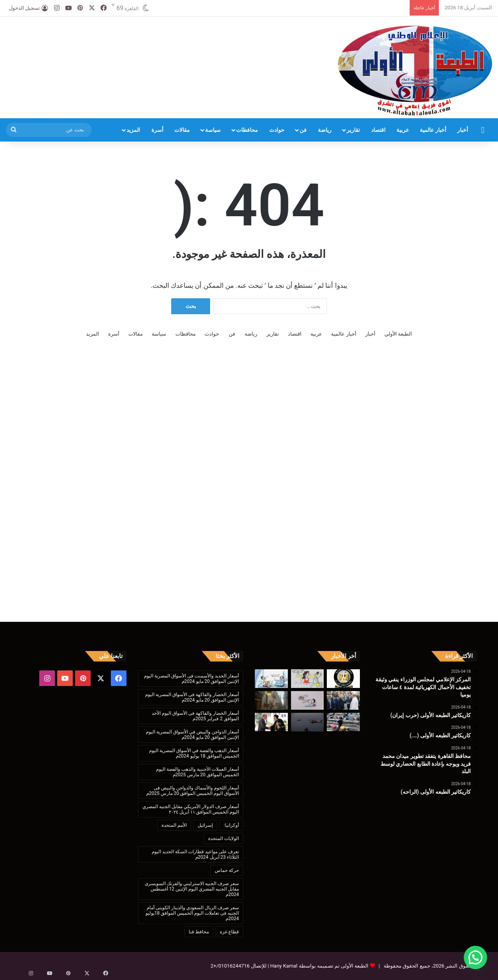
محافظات (247, 130)
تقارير (353, 130)
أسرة (157, 130)
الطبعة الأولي (398, 334)
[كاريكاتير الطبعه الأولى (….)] (271, 679)
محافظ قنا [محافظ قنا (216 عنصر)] (199, 932)
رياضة (325, 130)
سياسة (213, 130)
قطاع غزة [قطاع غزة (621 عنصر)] (229, 932)
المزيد (133, 130)
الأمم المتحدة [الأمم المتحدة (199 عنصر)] (174, 825)
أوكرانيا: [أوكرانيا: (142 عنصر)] (231, 825)
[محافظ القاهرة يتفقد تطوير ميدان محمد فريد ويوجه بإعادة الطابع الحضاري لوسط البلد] (343, 700)
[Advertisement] (166, 42)
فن (303, 130)
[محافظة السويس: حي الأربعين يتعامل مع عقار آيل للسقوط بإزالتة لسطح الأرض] (271, 700)
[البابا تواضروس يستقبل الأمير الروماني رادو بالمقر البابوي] (271, 722)
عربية (403, 130)
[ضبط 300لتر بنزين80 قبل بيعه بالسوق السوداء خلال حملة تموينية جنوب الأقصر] (343, 722)
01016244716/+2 (230, 966)
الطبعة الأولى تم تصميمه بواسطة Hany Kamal (319, 966)
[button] (475, 957)
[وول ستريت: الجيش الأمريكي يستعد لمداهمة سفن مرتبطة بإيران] (308, 722)
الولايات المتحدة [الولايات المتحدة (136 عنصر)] (224, 838)
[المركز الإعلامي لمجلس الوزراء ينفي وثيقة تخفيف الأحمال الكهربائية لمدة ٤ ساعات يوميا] (343, 679)
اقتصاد (378, 130)
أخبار (463, 130)
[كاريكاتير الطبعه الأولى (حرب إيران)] (308, 679)
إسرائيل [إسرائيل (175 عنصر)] (205, 825)
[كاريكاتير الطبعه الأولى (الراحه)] (308, 700)
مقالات (182, 130)
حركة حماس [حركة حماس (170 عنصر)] (227, 870)
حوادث (277, 130)
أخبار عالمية (433, 130)
